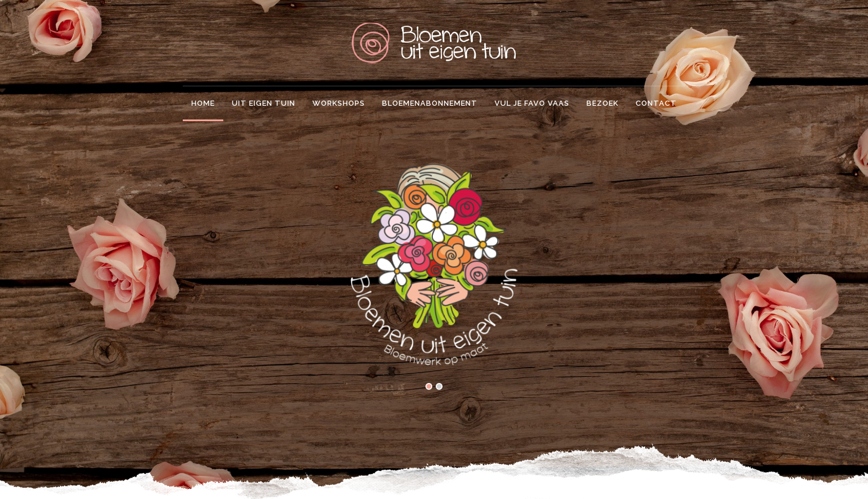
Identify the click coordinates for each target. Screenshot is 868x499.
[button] (429, 387)
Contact (656, 103)
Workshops (339, 103)
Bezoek (602, 103)
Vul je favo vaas (532, 103)
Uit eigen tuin (264, 103)
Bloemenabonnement (430, 103)
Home (203, 103)
